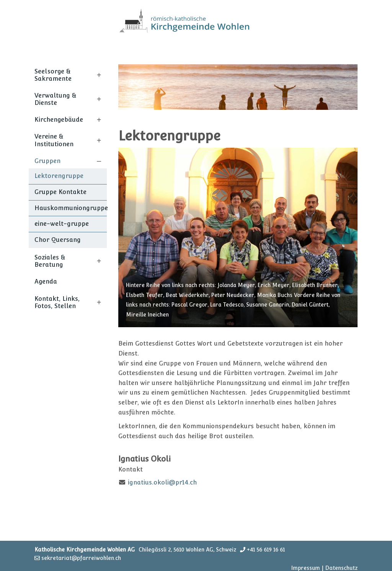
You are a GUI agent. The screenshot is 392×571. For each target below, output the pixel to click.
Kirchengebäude (59, 120)
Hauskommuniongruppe (71, 208)
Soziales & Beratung (50, 261)
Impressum (305, 568)
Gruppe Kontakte (60, 192)
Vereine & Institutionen (54, 140)
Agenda (46, 281)
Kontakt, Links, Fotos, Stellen (57, 302)
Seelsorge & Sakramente (53, 75)
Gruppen (47, 161)
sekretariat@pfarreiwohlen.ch (81, 558)
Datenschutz (341, 568)
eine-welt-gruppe (62, 224)
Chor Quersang (58, 240)
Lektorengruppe (59, 176)
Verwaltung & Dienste (56, 99)
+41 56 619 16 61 (266, 550)
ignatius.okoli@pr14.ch (162, 482)
